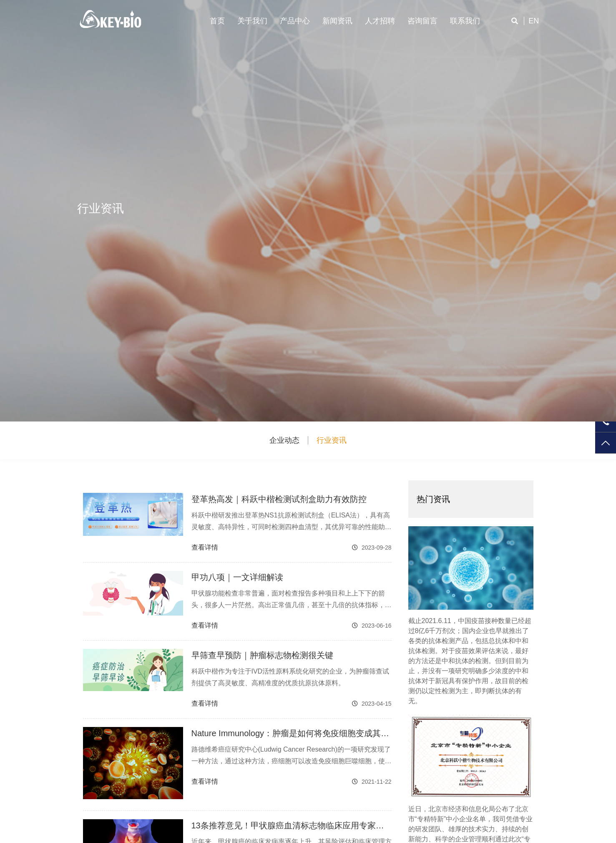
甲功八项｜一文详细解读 (237, 577)
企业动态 (284, 440)
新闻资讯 (337, 21)
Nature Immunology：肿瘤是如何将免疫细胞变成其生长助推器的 (290, 734)
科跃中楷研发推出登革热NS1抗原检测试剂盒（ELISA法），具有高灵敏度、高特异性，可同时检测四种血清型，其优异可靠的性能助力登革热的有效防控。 (292, 522)
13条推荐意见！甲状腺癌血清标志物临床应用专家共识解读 (288, 826)
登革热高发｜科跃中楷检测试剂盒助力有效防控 (279, 499)
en (534, 21)
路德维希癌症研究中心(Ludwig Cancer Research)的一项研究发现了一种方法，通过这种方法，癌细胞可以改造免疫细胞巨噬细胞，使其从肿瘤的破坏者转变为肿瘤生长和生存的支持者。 (292, 756)
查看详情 (205, 547)
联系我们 (465, 21)
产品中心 (295, 21)
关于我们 (252, 21)
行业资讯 (332, 440)
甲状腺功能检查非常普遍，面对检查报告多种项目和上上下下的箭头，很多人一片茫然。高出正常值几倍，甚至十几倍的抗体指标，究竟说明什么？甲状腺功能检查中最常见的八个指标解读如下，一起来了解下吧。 (292, 600)
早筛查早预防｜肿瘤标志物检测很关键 (262, 655)
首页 (217, 21)
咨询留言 (422, 21)
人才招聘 (380, 21)
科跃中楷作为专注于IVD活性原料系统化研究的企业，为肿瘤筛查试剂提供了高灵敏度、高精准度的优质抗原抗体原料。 (290, 677)
